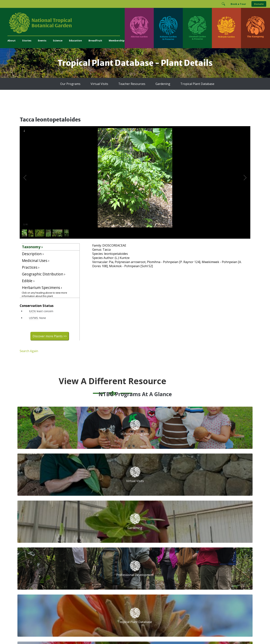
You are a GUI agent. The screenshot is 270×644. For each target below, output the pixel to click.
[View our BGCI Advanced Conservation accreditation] (218, 577)
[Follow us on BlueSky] (180, 565)
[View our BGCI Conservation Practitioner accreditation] (208, 577)
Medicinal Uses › (36, 261)
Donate (259, 4)
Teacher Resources (132, 84)
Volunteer (88, 530)
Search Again (29, 351)
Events (42, 40)
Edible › (28, 281)
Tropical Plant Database (197, 84)
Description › (33, 254)
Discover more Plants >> (50, 336)
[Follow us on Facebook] (165, 565)
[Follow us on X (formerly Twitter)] (187, 565)
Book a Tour (238, 4)
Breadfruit (95, 40)
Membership (117, 40)
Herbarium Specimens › (42, 288)
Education (75, 40)
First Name (153, 533)
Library (116, 538)
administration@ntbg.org (98, 568)
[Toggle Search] (223, 4)
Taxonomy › (32, 247)
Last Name (205, 533)
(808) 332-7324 (92, 564)
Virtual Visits (99, 84)
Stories (27, 40)
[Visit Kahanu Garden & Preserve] (168, 28)
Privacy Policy (161, 634)
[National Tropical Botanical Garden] (66, 23)
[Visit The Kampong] (255, 28)
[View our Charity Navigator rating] (166, 577)
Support (87, 517)
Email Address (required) (163, 519)
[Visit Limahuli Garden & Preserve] (197, 28)
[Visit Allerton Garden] (139, 28)
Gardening (163, 84)
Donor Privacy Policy (182, 634)
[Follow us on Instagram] (172, 565)
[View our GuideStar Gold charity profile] (151, 577)
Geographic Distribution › (44, 274)
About (12, 40)
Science (58, 40)
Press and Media (93, 572)
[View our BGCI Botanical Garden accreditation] (198, 577)
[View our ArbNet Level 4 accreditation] (184, 577)
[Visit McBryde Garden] (226, 28)
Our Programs (70, 84)
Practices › (31, 267)
